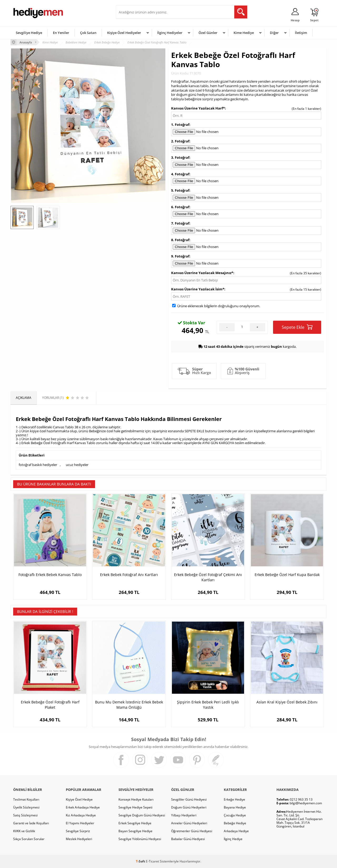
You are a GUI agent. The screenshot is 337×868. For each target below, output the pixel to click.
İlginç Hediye (233, 839)
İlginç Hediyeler (170, 33)
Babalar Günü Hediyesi (188, 839)
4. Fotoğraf (180, 174)
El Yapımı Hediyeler (80, 823)
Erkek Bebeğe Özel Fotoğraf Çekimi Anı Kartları (208, 577)
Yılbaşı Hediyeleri (184, 815)
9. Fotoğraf (180, 256)
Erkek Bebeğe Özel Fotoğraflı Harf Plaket (50, 705)
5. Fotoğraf (180, 190)
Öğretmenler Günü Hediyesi (192, 831)
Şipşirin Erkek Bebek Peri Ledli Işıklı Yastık (208, 705)
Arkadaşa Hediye (236, 831)
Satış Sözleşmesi (25, 815)
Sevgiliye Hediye (29, 33)
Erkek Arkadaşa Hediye (83, 807)
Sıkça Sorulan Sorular (29, 839)
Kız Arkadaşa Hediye (81, 815)
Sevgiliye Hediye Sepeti (135, 807)
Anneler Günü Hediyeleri (189, 823)
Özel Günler (208, 33)
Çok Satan (88, 33)
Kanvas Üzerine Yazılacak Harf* (198, 108)
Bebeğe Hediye (235, 823)
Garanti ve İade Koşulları (31, 823)
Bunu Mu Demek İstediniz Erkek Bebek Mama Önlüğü (129, 705)
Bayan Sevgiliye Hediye (135, 831)
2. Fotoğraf (180, 141)
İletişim (301, 33)
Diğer (274, 33)
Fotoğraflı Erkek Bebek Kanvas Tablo (50, 575)
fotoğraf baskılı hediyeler (38, 465)
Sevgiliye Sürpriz (78, 831)
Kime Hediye (244, 33)
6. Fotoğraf (180, 207)
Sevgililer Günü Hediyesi (189, 799)
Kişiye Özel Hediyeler (124, 33)
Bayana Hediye (235, 807)
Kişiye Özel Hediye (79, 799)
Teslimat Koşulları (26, 799)
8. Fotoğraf (180, 240)
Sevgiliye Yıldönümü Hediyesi (140, 839)
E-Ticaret (152, 861)
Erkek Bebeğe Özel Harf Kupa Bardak (287, 575)
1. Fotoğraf (180, 125)
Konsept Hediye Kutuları (136, 799)
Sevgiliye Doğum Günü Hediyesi (142, 815)
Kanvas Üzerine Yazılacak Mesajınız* (202, 273)
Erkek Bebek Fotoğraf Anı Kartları (129, 575)
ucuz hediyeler (77, 465)
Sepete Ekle (297, 327)
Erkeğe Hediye (234, 799)
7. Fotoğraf (180, 223)
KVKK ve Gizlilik (24, 831)
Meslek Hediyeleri (79, 839)
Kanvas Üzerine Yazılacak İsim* (198, 289)
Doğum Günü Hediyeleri (189, 807)
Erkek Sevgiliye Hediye (135, 823)
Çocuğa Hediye (235, 815)
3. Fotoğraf (180, 157)
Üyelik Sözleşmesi (26, 807)
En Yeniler (61, 33)
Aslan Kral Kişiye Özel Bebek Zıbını (287, 702)
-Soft (141, 861)
